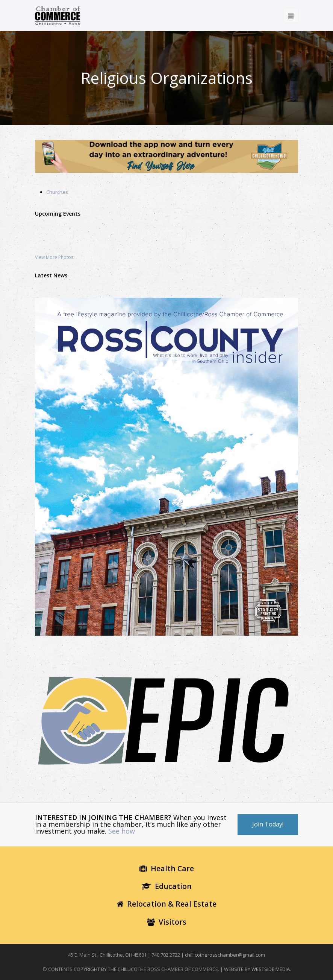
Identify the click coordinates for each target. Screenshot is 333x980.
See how (122, 831)
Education (167, 886)
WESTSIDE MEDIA (271, 969)
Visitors (167, 922)
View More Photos (54, 257)
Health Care (167, 868)
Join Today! (268, 824)
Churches (57, 192)
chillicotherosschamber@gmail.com (225, 955)
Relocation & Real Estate (166, 904)
